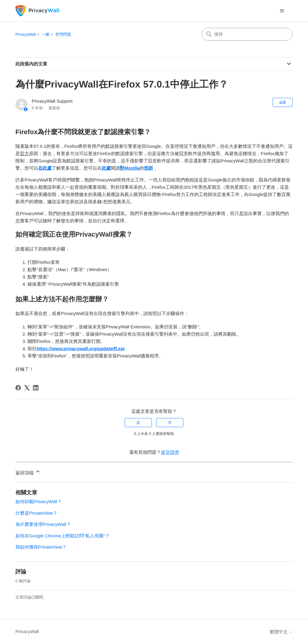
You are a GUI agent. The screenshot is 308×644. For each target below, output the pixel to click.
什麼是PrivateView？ (36, 513)
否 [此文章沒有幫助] (170, 423)
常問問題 (63, 34)
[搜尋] (247, 34)
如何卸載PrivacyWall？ (39, 501)
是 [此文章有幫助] (138, 423)
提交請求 (170, 452)
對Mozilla (130, 168)
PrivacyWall (26, 34)
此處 (106, 168)
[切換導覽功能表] (282, 11)
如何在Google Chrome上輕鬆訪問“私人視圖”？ (62, 536)
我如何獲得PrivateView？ (41, 547)
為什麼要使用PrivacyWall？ (43, 524)
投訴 (149, 168)
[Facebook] (18, 388)
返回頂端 (28, 472)
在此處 (45, 168)
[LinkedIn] (36, 388)
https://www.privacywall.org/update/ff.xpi (81, 349)
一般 (46, 34)
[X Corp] (27, 388)
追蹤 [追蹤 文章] (283, 102)
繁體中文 (281, 632)
